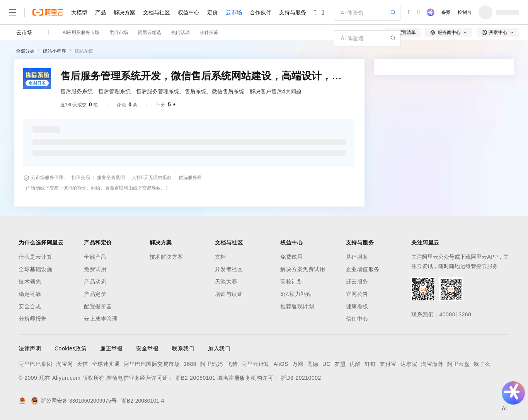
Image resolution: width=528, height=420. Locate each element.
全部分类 (25, 51)
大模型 (79, 12)
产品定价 (95, 294)
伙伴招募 (209, 32)
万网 (298, 364)
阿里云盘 (458, 364)
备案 (446, 12)
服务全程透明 (111, 178)
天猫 (83, 364)
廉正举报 (111, 348)
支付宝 (388, 364)
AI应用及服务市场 (81, 32)
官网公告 (357, 294)
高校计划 (291, 282)
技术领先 (30, 282)
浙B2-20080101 (196, 378)
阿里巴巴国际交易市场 (152, 364)
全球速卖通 (106, 364)
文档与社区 (157, 12)
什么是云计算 (35, 257)
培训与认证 (229, 294)
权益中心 (189, 12)
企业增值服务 (363, 269)
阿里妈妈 (211, 364)
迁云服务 (357, 282)
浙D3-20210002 (301, 378)
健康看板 (357, 306)
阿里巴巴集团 (35, 364)
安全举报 (147, 348)
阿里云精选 (150, 32)
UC (326, 364)
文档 (221, 257)
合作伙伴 (261, 12)
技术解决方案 (166, 257)
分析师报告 (33, 319)
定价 (213, 12)
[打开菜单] (12, 12)
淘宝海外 (432, 364)
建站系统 (84, 51)
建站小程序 (55, 51)
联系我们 (183, 348)
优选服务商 (190, 178)
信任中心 (357, 319)
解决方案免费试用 (303, 269)
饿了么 (482, 364)
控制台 (465, 12)
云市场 (234, 12)
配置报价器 (98, 306)
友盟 (340, 364)
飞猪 (232, 364)
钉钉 (370, 364)
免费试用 (95, 269)
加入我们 (219, 348)
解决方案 (124, 12)
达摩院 (409, 364)
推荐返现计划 (297, 306)
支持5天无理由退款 (152, 178)
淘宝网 (65, 364)
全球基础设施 (35, 269)
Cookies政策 (71, 348)
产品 (100, 12)
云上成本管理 (101, 319)
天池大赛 (226, 282)
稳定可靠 (30, 294)
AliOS (281, 364)
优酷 (355, 364)
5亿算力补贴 (296, 294)
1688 (190, 364)
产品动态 (95, 282)
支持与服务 (293, 12)
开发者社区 (229, 269)
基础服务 (357, 257)
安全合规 (30, 306)
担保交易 (81, 178)
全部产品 (95, 257)
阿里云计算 (256, 364)
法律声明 (30, 348)
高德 (313, 364)
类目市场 (119, 32)
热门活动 (181, 32)
